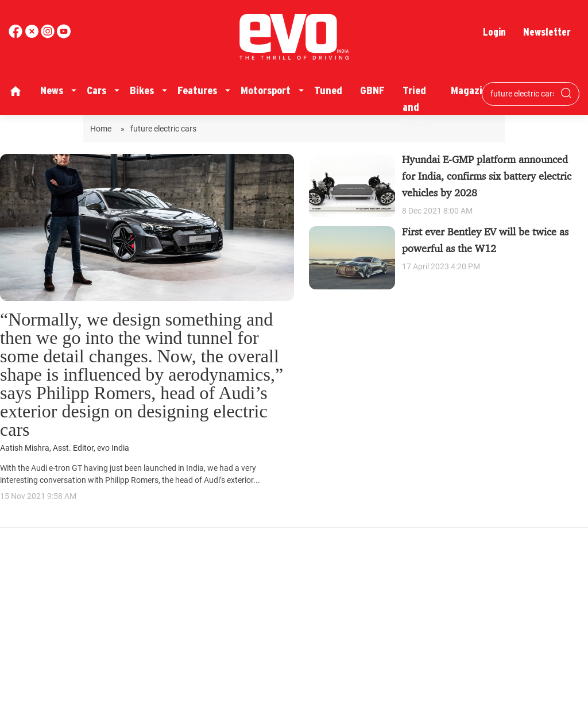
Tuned (328, 90)
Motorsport (266, 90)
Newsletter (547, 32)
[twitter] (33, 35)
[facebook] (17, 35)
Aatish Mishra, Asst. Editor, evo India (65, 448)
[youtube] (49, 35)
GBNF (372, 90)
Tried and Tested (418, 107)
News (52, 90)
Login (494, 32)
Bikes (142, 90)
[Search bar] (522, 94)
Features (197, 90)
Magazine (472, 90)
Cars (96, 90)
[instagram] (64, 35)
